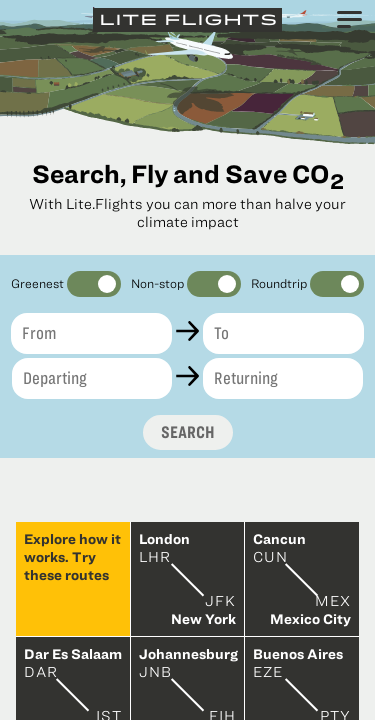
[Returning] (283, 378)
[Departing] (92, 378)
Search (188, 432)
